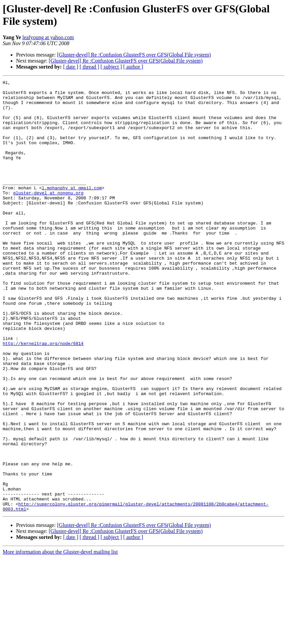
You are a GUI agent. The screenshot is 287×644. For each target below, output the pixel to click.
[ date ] (71, 67)
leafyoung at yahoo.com (48, 37)
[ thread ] (89, 67)
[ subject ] (111, 67)
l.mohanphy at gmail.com (72, 210)
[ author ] (133, 67)
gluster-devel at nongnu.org (48, 216)
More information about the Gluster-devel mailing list (60, 638)
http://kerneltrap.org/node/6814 (43, 396)
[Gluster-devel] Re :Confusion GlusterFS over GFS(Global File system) (134, 55)
